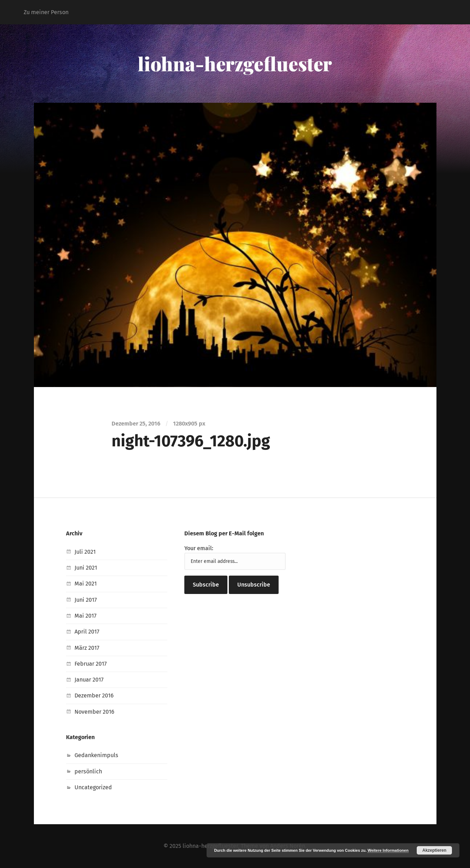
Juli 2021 (85, 552)
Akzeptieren (434, 850)
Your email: (199, 548)
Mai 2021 (86, 584)
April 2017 (87, 632)
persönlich (88, 771)
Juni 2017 (86, 600)
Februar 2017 (91, 664)
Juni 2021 (86, 568)
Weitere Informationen (388, 850)
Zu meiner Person (46, 12)
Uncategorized (93, 787)
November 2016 (94, 712)
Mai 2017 (85, 616)
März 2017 (87, 648)
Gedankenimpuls (96, 755)
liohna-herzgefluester (235, 64)
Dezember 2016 (94, 695)
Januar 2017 (89, 680)
